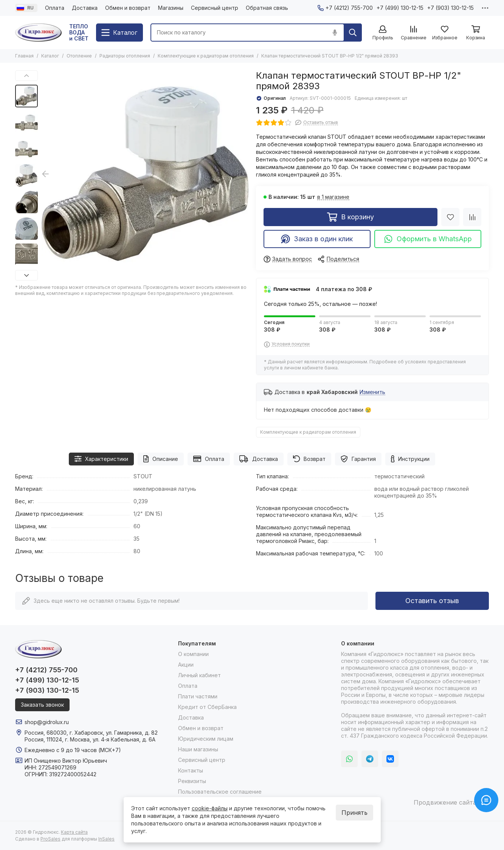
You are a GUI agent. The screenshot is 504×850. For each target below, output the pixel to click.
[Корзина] (476, 33)
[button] (26, 76)
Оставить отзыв (432, 601)
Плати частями (198, 696)
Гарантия (358, 459)
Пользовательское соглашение (220, 792)
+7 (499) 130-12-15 (400, 8)
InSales (106, 839)
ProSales (50, 839)
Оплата (55, 8)
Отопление (79, 56)
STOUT (143, 476)
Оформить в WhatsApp (428, 239)
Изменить (372, 392)
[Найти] (353, 33)
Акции (186, 665)
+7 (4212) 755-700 (345, 8)
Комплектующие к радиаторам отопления (206, 56)
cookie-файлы (210, 808)
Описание (161, 459)
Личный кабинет (199, 675)
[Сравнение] (414, 33)
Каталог (50, 56)
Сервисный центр (215, 8)
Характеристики (102, 459)
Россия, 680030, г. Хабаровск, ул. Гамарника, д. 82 (91, 733)
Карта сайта (74, 832)
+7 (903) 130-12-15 (450, 8)
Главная (24, 56)
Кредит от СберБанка (207, 707)
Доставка (85, 8)
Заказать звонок (42, 705)
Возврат (309, 459)
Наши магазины (198, 749)
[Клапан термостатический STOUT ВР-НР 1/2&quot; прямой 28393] (145, 174)
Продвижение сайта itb (449, 802)
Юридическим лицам (206, 739)
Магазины (171, 8)
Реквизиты (192, 781)
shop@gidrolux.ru (47, 722)
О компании (193, 654)
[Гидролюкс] (38, 33)
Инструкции (410, 459)
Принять (354, 813)
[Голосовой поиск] (335, 33)
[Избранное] (445, 33)
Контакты (191, 770)
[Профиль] (383, 33)
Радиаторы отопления (125, 56)
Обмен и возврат (128, 8)
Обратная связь (267, 8)
